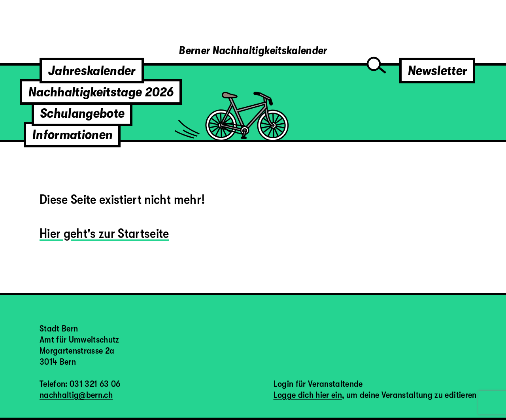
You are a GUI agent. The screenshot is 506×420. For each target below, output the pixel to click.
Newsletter (437, 71)
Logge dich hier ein (308, 395)
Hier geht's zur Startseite (104, 233)
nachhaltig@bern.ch (76, 395)
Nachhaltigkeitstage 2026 (101, 92)
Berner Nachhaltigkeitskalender (253, 51)
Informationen (72, 135)
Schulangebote (82, 113)
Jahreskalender (92, 71)
